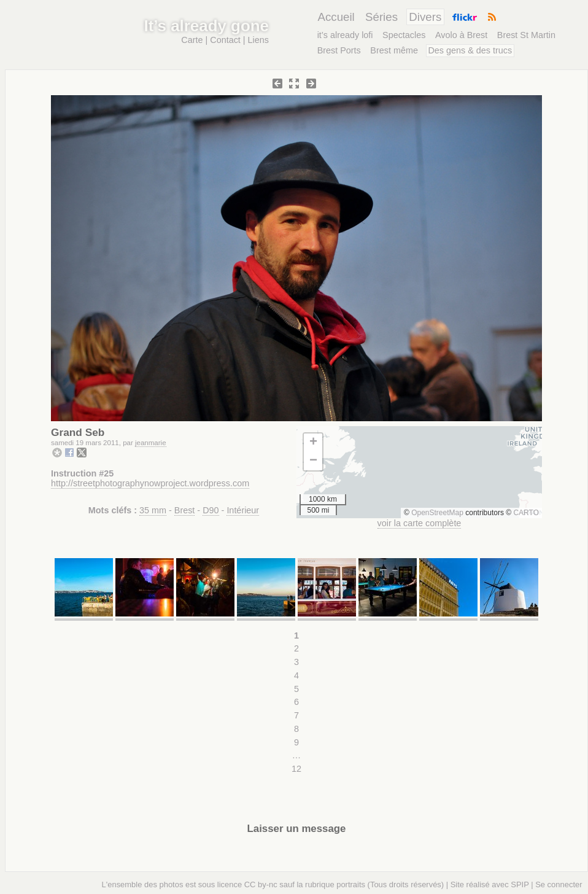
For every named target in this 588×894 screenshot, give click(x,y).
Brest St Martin (526, 35)
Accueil (336, 17)
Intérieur (243, 510)
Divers (425, 17)
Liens (258, 40)
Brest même (394, 50)
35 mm (153, 510)
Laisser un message (297, 829)
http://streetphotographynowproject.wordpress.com (150, 483)
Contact (225, 40)
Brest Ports (339, 50)
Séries (381, 17)
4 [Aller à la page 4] (296, 675)
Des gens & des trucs (470, 50)
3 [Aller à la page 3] (296, 662)
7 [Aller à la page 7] (296, 715)
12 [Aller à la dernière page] (296, 769)
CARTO (526, 513)
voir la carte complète (420, 523)
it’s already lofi (345, 35)
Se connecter (559, 884)
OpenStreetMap (437, 513)
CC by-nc (261, 884)
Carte (192, 40)
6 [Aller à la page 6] (296, 702)
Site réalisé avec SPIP (490, 884)
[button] (313, 443)
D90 (211, 510)
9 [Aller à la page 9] (296, 742)
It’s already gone (207, 26)
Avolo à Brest (461, 35)
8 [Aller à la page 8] (296, 729)
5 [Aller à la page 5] (296, 689)
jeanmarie (151, 443)
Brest (185, 510)
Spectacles (404, 35)
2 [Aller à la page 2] (296, 648)
